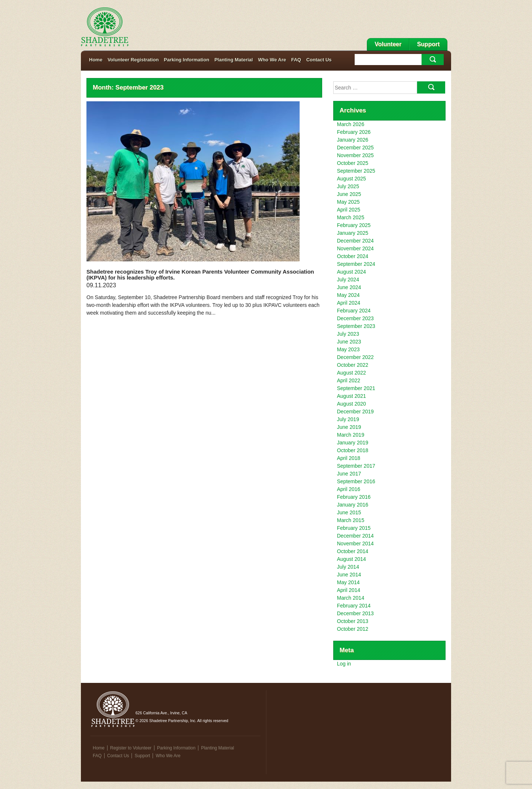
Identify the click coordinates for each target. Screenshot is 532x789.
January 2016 (353, 505)
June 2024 (349, 287)
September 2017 (356, 466)
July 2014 (348, 567)
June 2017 (349, 474)
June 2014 (349, 575)
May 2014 (348, 582)
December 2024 (355, 241)
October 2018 (353, 450)
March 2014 (351, 598)
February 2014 (354, 606)
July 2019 (348, 419)
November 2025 (355, 155)
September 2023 (356, 326)
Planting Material (233, 60)
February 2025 (354, 225)
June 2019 (349, 427)
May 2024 (348, 295)
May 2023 (348, 349)
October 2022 (353, 365)
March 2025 (351, 217)
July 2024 (348, 280)
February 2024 (354, 311)
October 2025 (353, 163)
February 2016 (354, 497)
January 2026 (353, 140)
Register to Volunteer (131, 748)
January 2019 (353, 443)
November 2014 (355, 544)
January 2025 (353, 233)
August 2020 (352, 404)
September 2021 (356, 388)
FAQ (296, 60)
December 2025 (355, 148)
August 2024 (352, 272)
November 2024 (355, 248)
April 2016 (349, 489)
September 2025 (356, 171)
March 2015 (351, 520)
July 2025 (348, 186)
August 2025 (352, 179)
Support (428, 44)
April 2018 (349, 458)
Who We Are (272, 60)
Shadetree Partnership (105, 27)
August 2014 (352, 559)
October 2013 (353, 621)
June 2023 (349, 342)
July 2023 (348, 334)
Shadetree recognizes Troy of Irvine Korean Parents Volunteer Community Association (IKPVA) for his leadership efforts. (200, 275)
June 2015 (349, 512)
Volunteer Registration (133, 60)
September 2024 (356, 264)
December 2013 (355, 613)
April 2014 (349, 590)
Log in (344, 664)
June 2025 (349, 194)
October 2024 (353, 256)
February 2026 (354, 132)
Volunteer (388, 44)
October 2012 (353, 629)
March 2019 (351, 435)
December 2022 (355, 357)
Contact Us (319, 60)
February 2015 (354, 528)
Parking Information (187, 60)
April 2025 (349, 210)
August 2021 (352, 396)
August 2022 (352, 373)
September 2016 (356, 481)
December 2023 (355, 318)
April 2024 (349, 303)
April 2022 (349, 380)
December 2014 (355, 536)
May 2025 (348, 202)
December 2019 (355, 412)
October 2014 (353, 551)
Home (96, 60)
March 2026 (351, 124)
